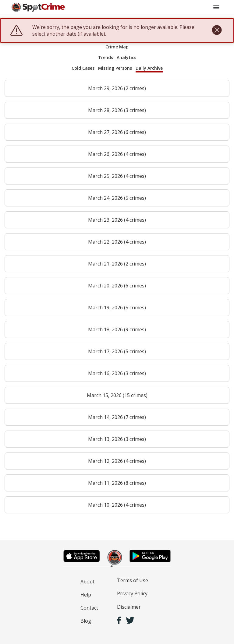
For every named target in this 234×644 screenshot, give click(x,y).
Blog (86, 621)
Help (86, 595)
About (87, 582)
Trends (106, 57)
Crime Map (117, 47)
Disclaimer (129, 607)
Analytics (126, 57)
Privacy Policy (132, 593)
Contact (89, 608)
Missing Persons (115, 68)
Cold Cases (83, 68)
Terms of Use (133, 580)
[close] (217, 30)
